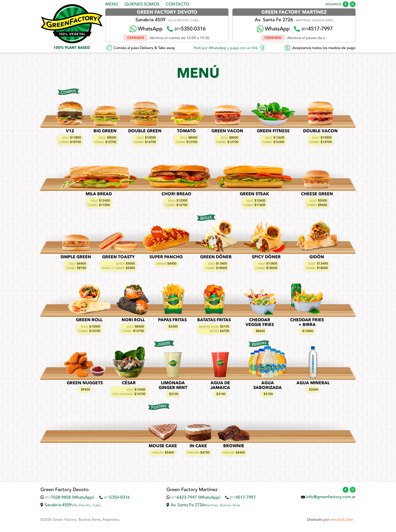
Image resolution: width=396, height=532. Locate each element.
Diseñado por (330, 520)
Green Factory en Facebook (346, 4)
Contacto (177, 4)
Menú (112, 4)
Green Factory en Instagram (353, 4)
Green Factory (72, 24)
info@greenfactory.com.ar (331, 497)
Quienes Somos (142, 4)
